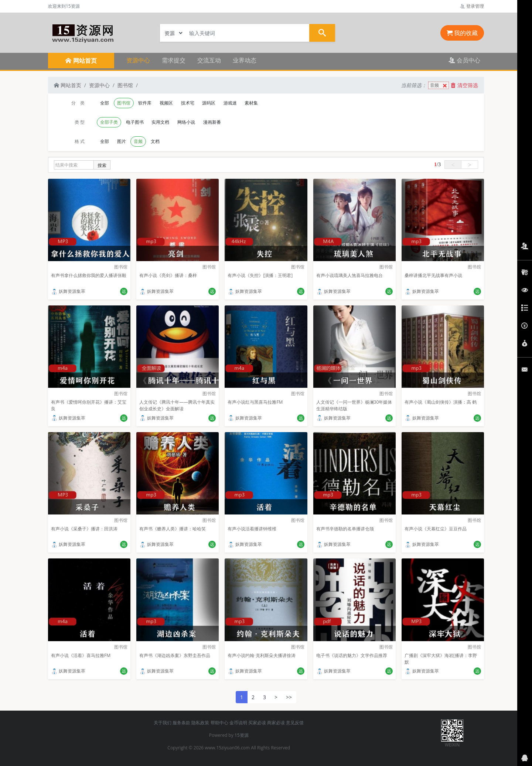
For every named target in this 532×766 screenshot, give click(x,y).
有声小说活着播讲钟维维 (252, 529)
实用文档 (160, 122)
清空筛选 (464, 85)
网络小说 (186, 122)
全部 (105, 103)
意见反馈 (295, 723)
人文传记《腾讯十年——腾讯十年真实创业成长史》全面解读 (177, 405)
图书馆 (125, 85)
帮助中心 (219, 723)
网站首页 (68, 85)
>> (289, 697)
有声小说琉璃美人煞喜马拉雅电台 (349, 275)
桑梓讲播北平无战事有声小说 (433, 275)
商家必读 (276, 723)
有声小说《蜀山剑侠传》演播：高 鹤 (441, 402)
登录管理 (472, 6)
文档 (155, 141)
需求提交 (174, 60)
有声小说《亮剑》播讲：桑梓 (168, 275)
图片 (122, 141)
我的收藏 (462, 33)
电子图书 (135, 122)
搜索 (102, 165)
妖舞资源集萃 (68, 291)
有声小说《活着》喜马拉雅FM (81, 655)
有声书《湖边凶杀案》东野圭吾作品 (175, 655)
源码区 (209, 103)
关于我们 (163, 723)
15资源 (242, 735)
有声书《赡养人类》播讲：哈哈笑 (173, 529)
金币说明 (238, 723)
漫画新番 (212, 122)
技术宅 (188, 103)
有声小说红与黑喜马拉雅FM (255, 402)
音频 (439, 86)
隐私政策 (200, 723)
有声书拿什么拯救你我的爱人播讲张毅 (89, 275)
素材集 (251, 103)
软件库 (145, 103)
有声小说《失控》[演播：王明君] (260, 275)
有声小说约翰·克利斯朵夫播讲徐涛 (261, 655)
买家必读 (257, 723)
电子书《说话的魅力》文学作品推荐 (352, 655)
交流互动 (209, 60)
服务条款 (181, 723)
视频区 (166, 103)
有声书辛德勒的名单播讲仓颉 (345, 529)
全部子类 (109, 122)
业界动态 (245, 60)
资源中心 (138, 60)
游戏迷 (230, 103)
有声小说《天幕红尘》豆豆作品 (436, 529)
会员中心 (464, 60)
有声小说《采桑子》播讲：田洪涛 (84, 529)
